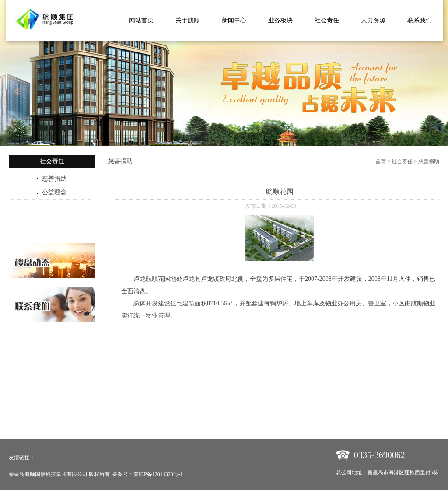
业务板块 (280, 20)
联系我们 (420, 20)
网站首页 (141, 20)
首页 (381, 161)
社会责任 (327, 20)
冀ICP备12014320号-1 (158, 474)
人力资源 (373, 20)
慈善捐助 (54, 179)
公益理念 (54, 192)
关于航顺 (188, 20)
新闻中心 (234, 20)
